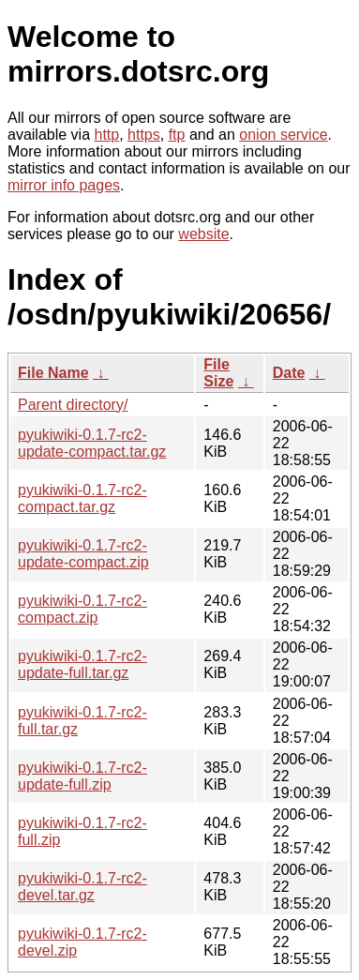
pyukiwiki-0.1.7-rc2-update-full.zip (82, 776)
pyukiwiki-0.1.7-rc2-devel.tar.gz (82, 887)
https (144, 135)
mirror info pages (64, 185)
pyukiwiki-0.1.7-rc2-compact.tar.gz (82, 498)
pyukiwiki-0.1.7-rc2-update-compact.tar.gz (92, 443)
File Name (53, 373)
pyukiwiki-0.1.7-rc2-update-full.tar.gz (82, 664)
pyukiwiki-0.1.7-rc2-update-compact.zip (83, 554)
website (203, 234)
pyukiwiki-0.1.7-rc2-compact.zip (82, 609)
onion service (283, 135)
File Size (218, 373)
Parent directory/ (73, 405)
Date (289, 373)
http (107, 135)
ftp (177, 135)
